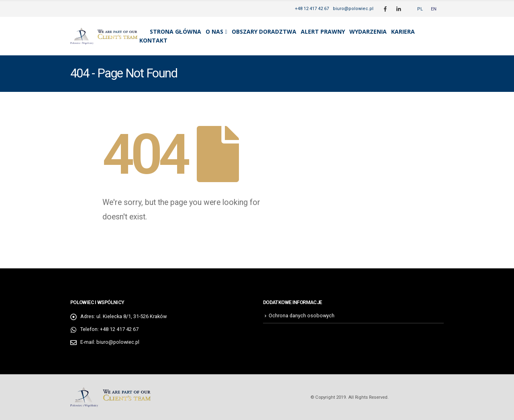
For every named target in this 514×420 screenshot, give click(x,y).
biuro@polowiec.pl (353, 9)
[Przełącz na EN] (434, 9)
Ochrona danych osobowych (302, 316)
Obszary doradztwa (264, 31)
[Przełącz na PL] (420, 9)
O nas (214, 31)
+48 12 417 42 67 (312, 9)
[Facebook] (385, 9)
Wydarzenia (368, 31)
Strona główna (175, 31)
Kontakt (153, 40)
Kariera (403, 31)
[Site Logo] (104, 36)
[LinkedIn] (398, 9)
